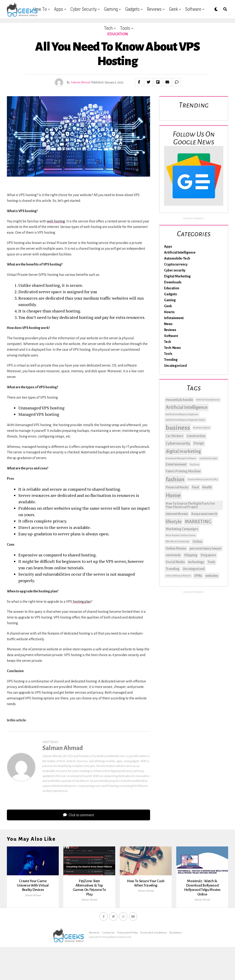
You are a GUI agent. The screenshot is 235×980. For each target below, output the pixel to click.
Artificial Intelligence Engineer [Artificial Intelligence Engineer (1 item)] (182, 414)
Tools (125, 28)
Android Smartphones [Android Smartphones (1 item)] (208, 400)
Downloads (173, 282)
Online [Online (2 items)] (197, 542)
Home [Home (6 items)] (173, 495)
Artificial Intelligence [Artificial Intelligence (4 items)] (187, 407)
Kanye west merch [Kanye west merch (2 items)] (204, 514)
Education (172, 288)
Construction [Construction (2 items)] (196, 436)
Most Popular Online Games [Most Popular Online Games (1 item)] (181, 535)
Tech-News (172, 348)
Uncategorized (175, 366)
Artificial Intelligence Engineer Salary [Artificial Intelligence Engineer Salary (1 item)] (185, 420)
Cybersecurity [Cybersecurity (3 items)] (178, 443)
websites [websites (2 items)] (212, 576)
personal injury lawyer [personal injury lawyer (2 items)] (206, 548)
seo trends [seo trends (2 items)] (173, 555)
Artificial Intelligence (180, 252)
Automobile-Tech (177, 258)
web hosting (56, 221)
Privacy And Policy (127, 956)
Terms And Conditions (154, 956)
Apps (59, 9)
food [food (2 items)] (195, 487)
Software (193, 9)
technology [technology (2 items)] (196, 562)
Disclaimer (176, 956)
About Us (94, 956)
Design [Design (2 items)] (199, 443)
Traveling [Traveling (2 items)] (173, 569)
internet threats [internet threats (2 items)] (177, 514)
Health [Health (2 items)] (207, 487)
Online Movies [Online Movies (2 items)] (176, 548)
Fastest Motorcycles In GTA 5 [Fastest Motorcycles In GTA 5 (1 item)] (203, 479)
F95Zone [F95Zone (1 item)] (194, 464)
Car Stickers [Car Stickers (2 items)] (175, 436)
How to (40, 9)
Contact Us (108, 956)
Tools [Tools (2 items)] (211, 562)
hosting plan (81, 602)
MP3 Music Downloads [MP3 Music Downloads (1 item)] (178, 541)
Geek (173, 9)
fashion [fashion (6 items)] (175, 479)
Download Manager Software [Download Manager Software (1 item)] (181, 458)
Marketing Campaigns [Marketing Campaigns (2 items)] (182, 529)
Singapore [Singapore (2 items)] (208, 555)
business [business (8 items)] (178, 428)
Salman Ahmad (81, 82)
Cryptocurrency (176, 264)
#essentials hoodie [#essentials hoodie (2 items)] (179, 400)
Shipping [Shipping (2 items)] (191, 555)
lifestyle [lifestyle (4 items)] (174, 522)
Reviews (154, 9)
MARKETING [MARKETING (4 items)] (198, 522)
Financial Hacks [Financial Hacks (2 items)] (177, 487)
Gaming (111, 9)
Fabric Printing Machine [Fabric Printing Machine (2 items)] (183, 471)
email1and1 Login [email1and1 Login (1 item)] (208, 458)
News (168, 324)
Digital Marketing (177, 276)
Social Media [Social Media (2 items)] (175, 562)
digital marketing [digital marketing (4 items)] (183, 451)
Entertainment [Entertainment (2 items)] (176, 464)
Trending (171, 360)
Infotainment (174, 318)
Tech (108, 28)
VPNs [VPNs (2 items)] (198, 576)
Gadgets (132, 9)
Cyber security (84, 9)
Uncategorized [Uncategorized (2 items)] (194, 569)
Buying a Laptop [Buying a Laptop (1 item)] (202, 428)
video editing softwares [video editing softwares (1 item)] (178, 576)
